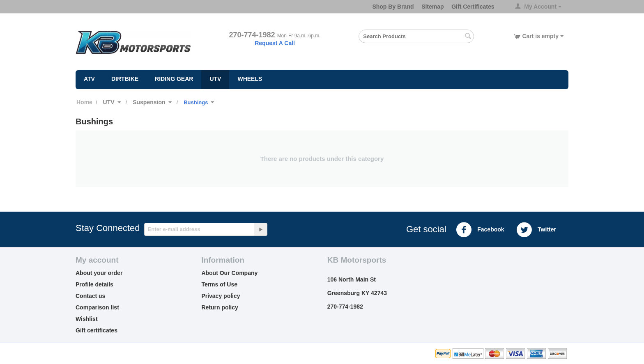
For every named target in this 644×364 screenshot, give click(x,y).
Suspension (149, 102)
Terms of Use (219, 284)
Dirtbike (125, 79)
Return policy (220, 307)
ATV (89, 79)
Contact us (90, 296)
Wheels (250, 79)
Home (84, 102)
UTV (215, 79)
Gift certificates (97, 330)
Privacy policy (221, 296)
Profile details (94, 284)
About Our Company (229, 273)
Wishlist (87, 319)
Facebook (480, 230)
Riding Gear (174, 79)
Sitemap (432, 7)
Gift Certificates (473, 7)
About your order (99, 273)
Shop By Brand (393, 7)
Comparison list (97, 307)
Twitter (536, 230)
